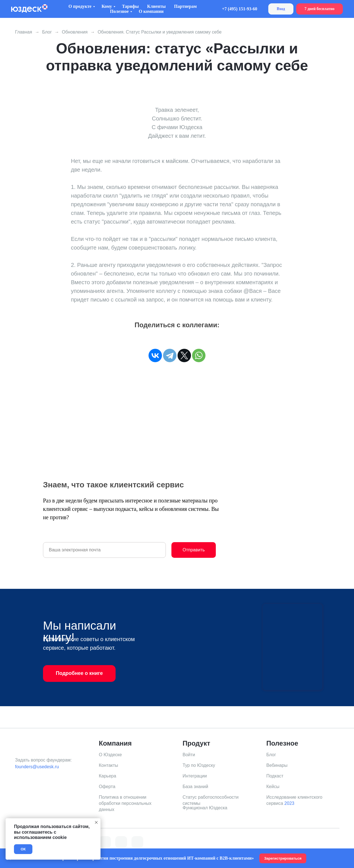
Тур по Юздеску (199, 765)
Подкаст (275, 776)
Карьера (107, 776)
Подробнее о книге (79, 673)
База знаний (195, 787)
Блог (47, 32)
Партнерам (185, 6)
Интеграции (195, 776)
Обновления (75, 32)
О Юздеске (110, 755)
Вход (281, 9)
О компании (151, 11)
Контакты (108, 765)
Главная (24, 32)
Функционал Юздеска (205, 808)
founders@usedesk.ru (37, 767)
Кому (107, 6)
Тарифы (130, 6)
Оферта (107, 787)
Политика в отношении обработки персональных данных (125, 803)
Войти (189, 755)
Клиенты (156, 6)
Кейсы (273, 787)
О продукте (80, 6)
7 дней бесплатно (320, 9)
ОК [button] (23, 849)
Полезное (119, 11)
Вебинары (277, 765)
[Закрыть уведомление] (96, 822)
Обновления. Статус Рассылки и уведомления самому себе (160, 32)
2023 (290, 803)
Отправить (194, 550)
